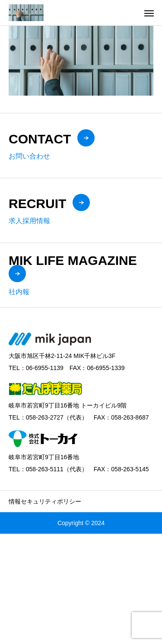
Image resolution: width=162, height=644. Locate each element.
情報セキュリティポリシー (45, 501)
